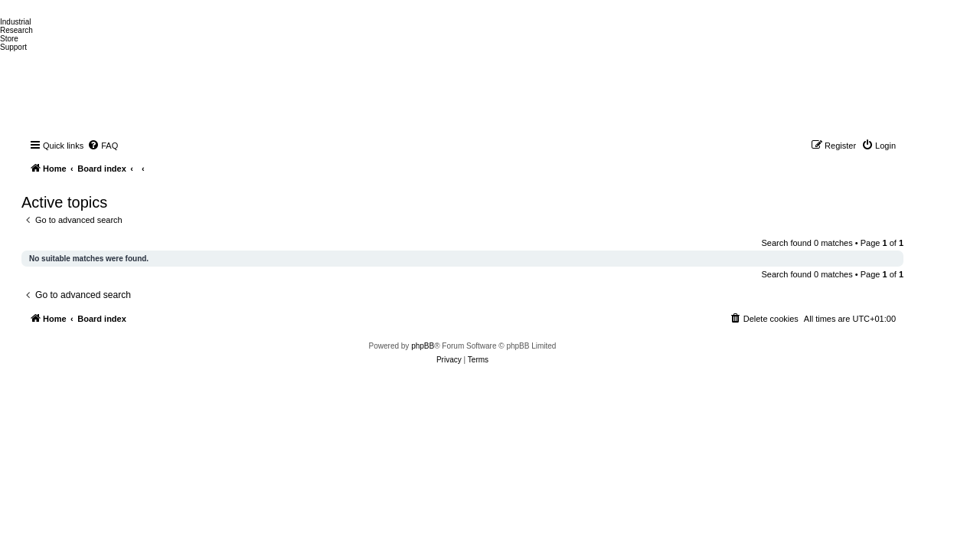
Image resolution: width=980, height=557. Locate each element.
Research (16, 30)
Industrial (16, 22)
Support (13, 47)
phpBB (423, 346)
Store (9, 39)
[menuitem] (103, 146)
